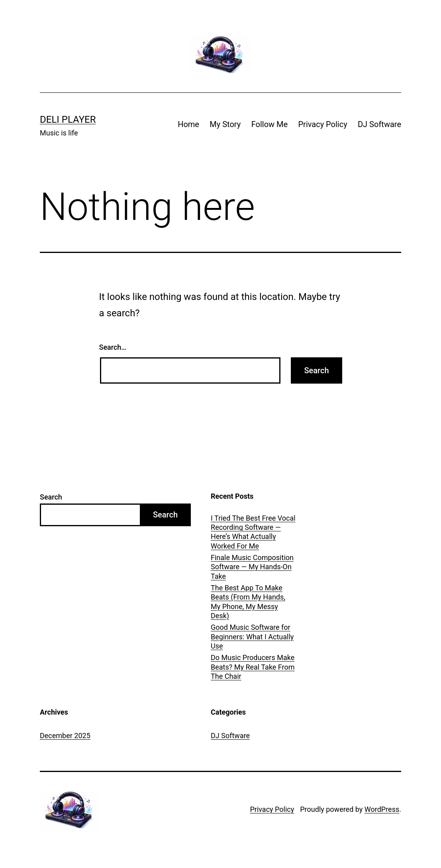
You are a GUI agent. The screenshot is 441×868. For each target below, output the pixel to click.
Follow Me (269, 124)
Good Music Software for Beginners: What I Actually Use (252, 637)
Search (51, 497)
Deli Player (68, 120)
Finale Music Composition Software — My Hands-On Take (252, 567)
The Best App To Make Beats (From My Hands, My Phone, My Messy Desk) (248, 602)
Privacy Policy (322, 124)
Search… (113, 347)
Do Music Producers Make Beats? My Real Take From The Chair (253, 667)
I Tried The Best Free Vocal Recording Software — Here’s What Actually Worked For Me (253, 532)
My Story (225, 124)
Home (188, 124)
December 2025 (65, 736)
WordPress (382, 809)
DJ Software (379, 124)
